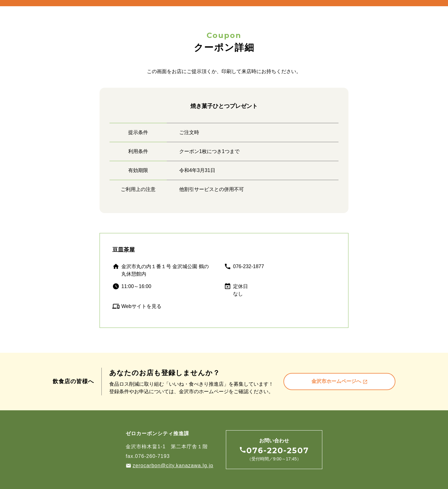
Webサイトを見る (141, 306)
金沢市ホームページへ (340, 381)
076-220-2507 (278, 451)
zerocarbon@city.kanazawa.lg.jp (173, 466)
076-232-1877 (249, 266)
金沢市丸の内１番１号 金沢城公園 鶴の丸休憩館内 (165, 270)
